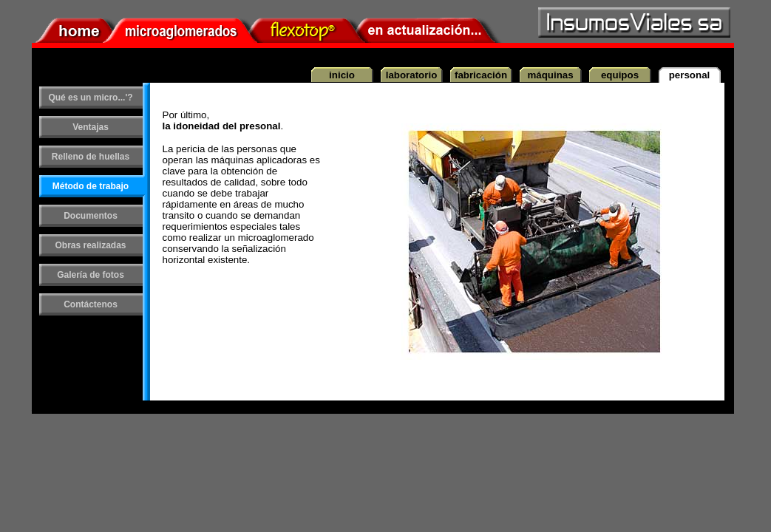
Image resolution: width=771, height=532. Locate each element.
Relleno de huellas (91, 157)
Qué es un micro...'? (90, 98)
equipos (620, 75)
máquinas (550, 75)
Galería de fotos (91, 275)
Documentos (91, 216)
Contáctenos (91, 304)
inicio (342, 75)
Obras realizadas (90, 245)
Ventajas (91, 127)
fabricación (481, 75)
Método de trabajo (91, 186)
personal (690, 75)
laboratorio (412, 75)
